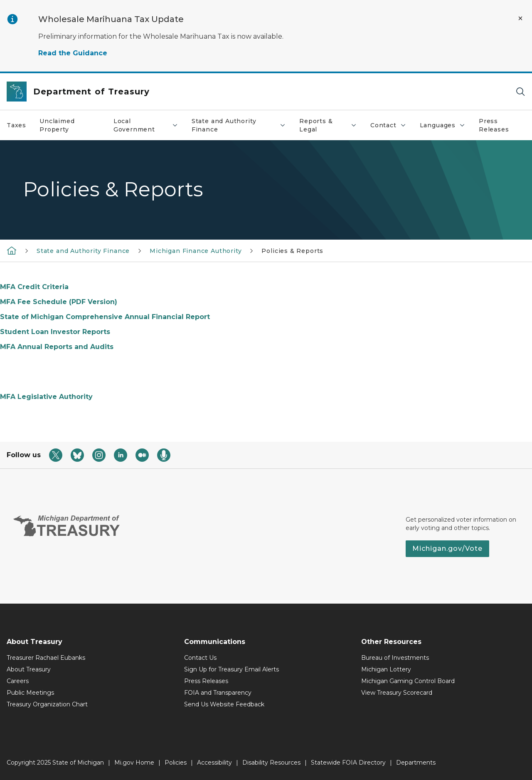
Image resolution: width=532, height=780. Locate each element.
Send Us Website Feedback (224, 704)
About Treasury (29, 669)
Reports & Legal (331, 125)
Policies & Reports (292, 251)
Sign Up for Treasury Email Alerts (232, 669)
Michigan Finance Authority (196, 251)
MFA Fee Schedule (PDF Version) (59, 302)
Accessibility (214, 763)
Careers (18, 681)
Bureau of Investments (395, 658)
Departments (416, 763)
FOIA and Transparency (218, 693)
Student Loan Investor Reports (55, 332)
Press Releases (494, 125)
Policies (176, 763)
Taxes (16, 125)
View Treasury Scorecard (397, 693)
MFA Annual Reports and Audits (57, 347)
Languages (446, 127)
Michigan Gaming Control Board (408, 681)
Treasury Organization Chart (47, 704)
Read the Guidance (73, 53)
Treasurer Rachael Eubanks (46, 658)
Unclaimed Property (57, 125)
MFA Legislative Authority (46, 397)
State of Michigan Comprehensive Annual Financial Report (105, 317)
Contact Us (200, 658)
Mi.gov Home (134, 763)
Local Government (149, 125)
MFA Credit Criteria (34, 287)
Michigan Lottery (386, 669)
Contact (392, 127)
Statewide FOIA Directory (348, 763)
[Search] (520, 92)
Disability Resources (271, 763)
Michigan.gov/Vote (447, 548)
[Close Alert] (520, 18)
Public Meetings (30, 693)
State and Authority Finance (242, 125)
